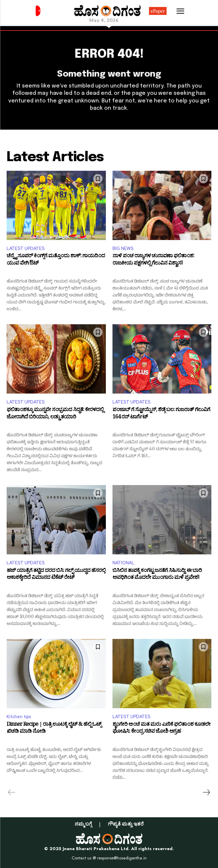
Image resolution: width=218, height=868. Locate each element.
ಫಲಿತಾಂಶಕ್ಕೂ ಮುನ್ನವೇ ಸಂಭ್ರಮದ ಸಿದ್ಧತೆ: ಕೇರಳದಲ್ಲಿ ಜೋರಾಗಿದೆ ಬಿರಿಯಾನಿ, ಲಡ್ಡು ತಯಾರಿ (55, 414)
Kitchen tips (19, 717)
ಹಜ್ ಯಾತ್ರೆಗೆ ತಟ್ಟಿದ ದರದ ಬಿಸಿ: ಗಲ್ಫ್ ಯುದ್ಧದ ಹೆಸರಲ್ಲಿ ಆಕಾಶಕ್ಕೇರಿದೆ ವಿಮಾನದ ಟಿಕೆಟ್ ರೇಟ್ (56, 575)
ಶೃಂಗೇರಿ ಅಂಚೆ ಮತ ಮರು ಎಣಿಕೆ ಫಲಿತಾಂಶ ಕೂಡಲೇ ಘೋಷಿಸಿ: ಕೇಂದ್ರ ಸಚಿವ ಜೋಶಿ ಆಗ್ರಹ (161, 729)
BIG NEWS (123, 248)
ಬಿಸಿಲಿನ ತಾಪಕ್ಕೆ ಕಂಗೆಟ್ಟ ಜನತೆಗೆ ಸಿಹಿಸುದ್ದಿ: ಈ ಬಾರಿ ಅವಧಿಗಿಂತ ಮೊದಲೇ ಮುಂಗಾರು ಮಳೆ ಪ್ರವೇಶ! (157, 575)
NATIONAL (123, 563)
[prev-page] (12, 792)
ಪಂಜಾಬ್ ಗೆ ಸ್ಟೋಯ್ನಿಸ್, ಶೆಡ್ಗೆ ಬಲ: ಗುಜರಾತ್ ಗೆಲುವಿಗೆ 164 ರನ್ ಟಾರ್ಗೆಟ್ (161, 414)
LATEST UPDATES (26, 248)
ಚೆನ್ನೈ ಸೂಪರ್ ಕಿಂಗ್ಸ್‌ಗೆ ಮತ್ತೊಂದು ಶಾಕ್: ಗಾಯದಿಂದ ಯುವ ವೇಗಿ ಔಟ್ (56, 260)
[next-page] (206, 792)
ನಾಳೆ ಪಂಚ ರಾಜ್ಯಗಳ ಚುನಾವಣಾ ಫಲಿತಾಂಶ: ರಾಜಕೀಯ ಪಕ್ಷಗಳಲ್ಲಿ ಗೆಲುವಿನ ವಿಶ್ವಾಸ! (153, 260)
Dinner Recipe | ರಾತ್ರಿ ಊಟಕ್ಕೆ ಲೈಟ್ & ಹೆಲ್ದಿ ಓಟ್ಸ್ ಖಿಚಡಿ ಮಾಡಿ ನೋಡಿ (54, 729)
